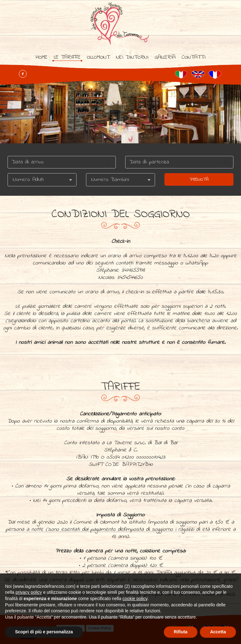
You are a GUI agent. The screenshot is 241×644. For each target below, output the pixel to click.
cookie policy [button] (135, 599)
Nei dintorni (132, 58)
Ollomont (98, 58)
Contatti (194, 58)
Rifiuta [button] (181, 632)
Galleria (165, 58)
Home (42, 58)
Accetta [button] (218, 632)
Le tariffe (67, 58)
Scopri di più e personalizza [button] (44, 632)
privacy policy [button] (29, 592)
